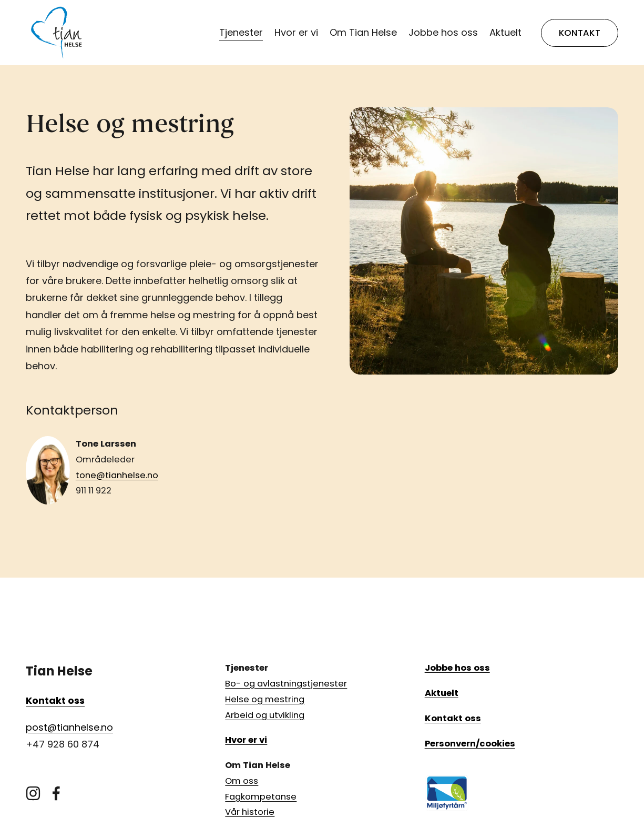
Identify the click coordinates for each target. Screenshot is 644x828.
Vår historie (250, 812)
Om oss (242, 781)
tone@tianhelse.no (117, 475)
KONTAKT (580, 33)
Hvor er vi (296, 32)
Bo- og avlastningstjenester (286, 684)
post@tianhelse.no (69, 727)
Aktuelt (505, 32)
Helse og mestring (265, 699)
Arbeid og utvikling (265, 715)
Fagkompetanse (261, 797)
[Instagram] (33, 793)
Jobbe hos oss (443, 32)
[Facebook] (56, 793)
